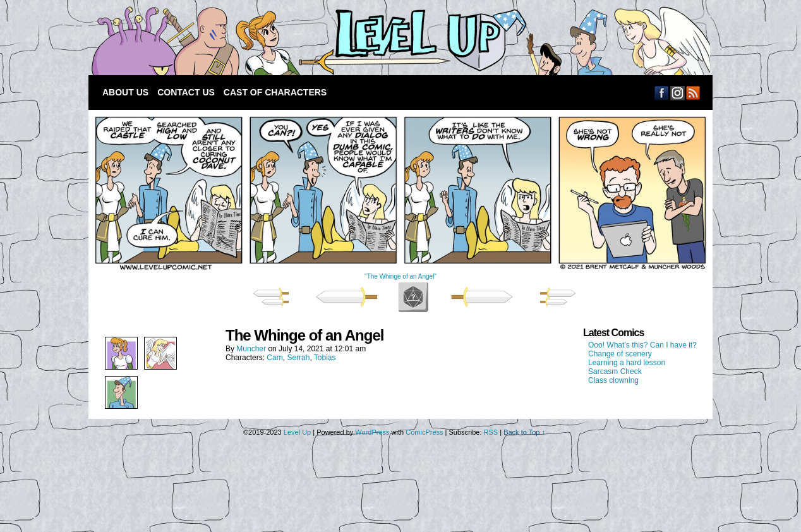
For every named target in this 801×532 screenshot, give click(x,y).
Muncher (251, 349)
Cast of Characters (275, 92)
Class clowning (613, 380)
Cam (274, 358)
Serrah (298, 358)
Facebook (662, 93)
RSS (693, 93)
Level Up (398, 41)
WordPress (372, 432)
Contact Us (186, 92)
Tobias (325, 358)
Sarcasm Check (615, 372)
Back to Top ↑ (524, 432)
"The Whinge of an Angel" (400, 276)
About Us (125, 92)
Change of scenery (620, 354)
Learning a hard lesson (627, 363)
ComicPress (424, 432)
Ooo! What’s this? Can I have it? (642, 345)
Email (678, 93)
